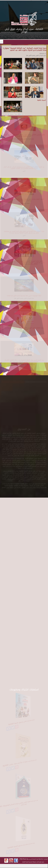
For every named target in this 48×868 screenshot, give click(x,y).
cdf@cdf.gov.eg (24, 859)
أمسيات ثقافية (42, 100)
